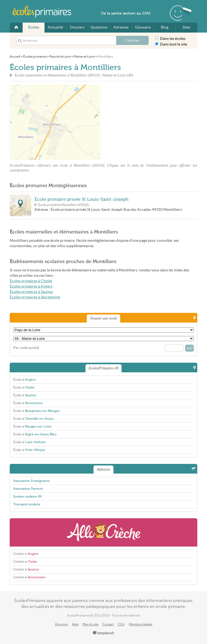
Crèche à (26, 554)
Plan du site (90, 624)
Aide (75, 624)
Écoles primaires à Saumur (32, 292)
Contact (108, 624)
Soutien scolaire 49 (27, 496)
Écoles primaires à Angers (31, 286)
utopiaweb (103, 633)
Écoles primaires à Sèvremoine (35, 297)
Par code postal (26, 348)
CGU (121, 624)
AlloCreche (103, 532)
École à (24, 380)
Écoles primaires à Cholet (31, 281)
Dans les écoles (170, 38)
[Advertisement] (149, 122)
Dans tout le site (171, 44)
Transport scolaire (27, 504)
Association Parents (28, 489)
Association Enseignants (31, 481)
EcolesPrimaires (45, 12)
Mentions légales (141, 624)
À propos (61, 624)
